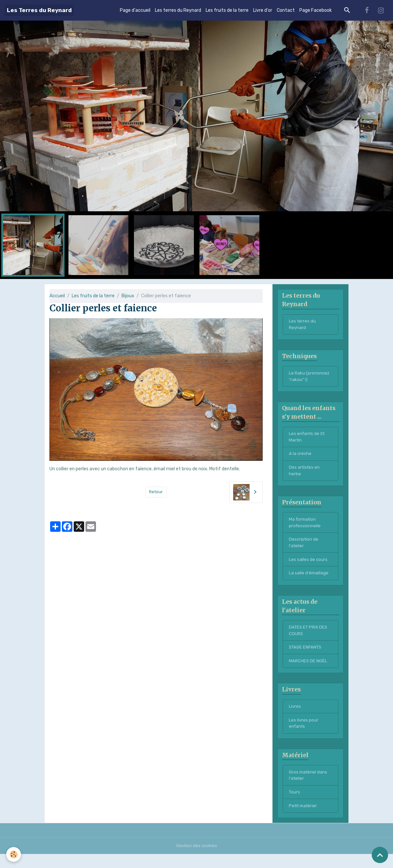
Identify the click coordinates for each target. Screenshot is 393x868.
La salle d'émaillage (309, 581)
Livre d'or (263, 10)
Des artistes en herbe (305, 475)
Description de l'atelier (304, 549)
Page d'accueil (135, 10)
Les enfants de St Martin (308, 440)
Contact (286, 10)
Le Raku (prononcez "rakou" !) (310, 378)
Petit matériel (304, 819)
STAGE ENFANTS (306, 657)
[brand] (39, 10)
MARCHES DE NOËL (308, 671)
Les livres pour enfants (304, 735)
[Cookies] (14, 854)
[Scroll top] (380, 855)
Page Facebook (316, 10)
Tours (295, 805)
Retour (156, 492)
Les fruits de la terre (227, 10)
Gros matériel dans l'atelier (309, 788)
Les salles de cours (308, 567)
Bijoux (128, 296)
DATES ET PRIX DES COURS (309, 639)
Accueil (57, 296)
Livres (295, 717)
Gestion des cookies (197, 860)
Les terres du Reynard (178, 10)
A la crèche (300, 458)
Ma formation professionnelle (305, 529)
